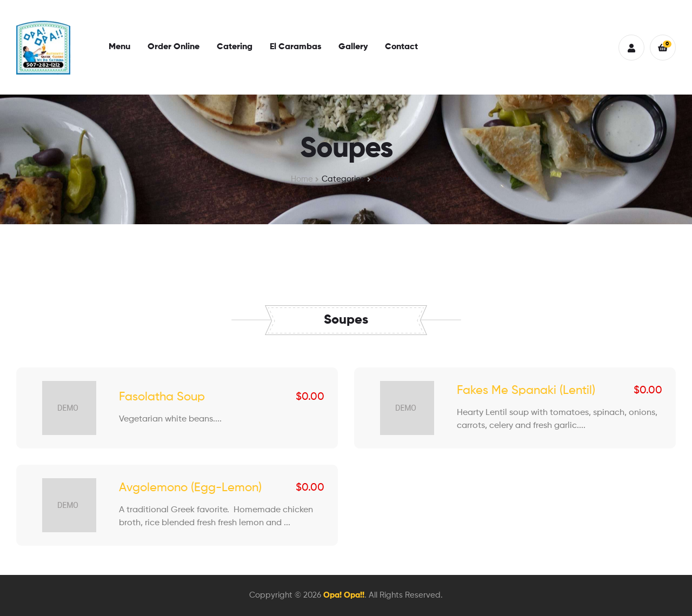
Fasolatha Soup (162, 397)
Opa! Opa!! (344, 595)
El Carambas (295, 47)
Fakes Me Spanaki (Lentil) (526, 391)
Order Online (174, 47)
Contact (401, 47)
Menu (119, 47)
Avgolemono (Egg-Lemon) (190, 488)
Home (302, 179)
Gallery (353, 47)
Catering (235, 47)
